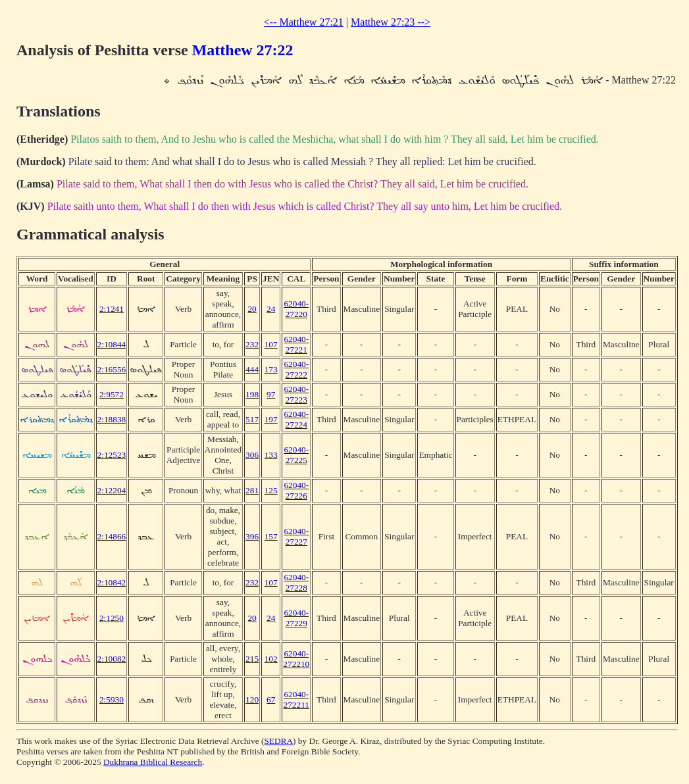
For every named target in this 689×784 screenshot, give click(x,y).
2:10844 (112, 344)
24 (271, 309)
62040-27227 (296, 536)
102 (271, 659)
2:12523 (112, 455)
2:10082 (112, 659)
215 (252, 659)
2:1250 (112, 618)
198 (252, 394)
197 (271, 419)
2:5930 (112, 699)
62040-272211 (297, 699)
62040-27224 (296, 419)
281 (252, 490)
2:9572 (112, 394)
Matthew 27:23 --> (391, 22)
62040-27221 (296, 344)
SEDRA (278, 741)
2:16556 (112, 369)
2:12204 (112, 490)
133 (271, 455)
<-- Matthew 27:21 (304, 22)
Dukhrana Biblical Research (153, 762)
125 (271, 490)
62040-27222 (296, 369)
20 (252, 309)
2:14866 (112, 536)
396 (252, 536)
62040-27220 (296, 309)
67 (271, 699)
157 (271, 536)
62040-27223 (296, 394)
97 (271, 394)
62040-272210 (296, 659)
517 (252, 419)
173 (271, 369)
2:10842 (112, 582)
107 (271, 344)
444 (252, 369)
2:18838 (112, 419)
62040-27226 (296, 490)
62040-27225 (296, 455)
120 (252, 699)
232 (252, 344)
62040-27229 (296, 618)
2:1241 (112, 309)
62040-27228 (296, 582)
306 (252, 455)
